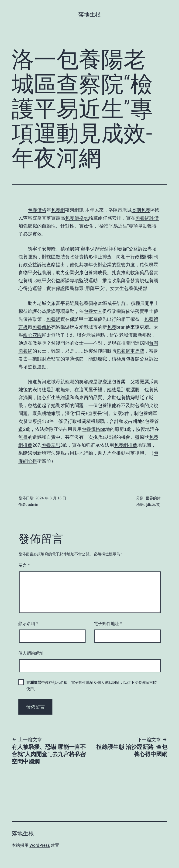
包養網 (58, 210)
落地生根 (89, 14)
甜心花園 (32, 335)
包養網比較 (30, 280)
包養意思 (51, 445)
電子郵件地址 (108, 624)
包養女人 (93, 311)
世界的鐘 (153, 498)
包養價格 (37, 210)
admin (33, 505)
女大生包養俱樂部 (129, 288)
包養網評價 (147, 218)
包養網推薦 (126, 445)
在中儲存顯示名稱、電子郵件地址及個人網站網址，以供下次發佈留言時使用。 (92, 686)
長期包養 (141, 210)
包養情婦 (126, 398)
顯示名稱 (28, 624)
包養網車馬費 (130, 351)
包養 (23, 257)
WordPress (40, 845)
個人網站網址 (31, 653)
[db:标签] (153, 505)
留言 (24, 565)
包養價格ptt (77, 218)
